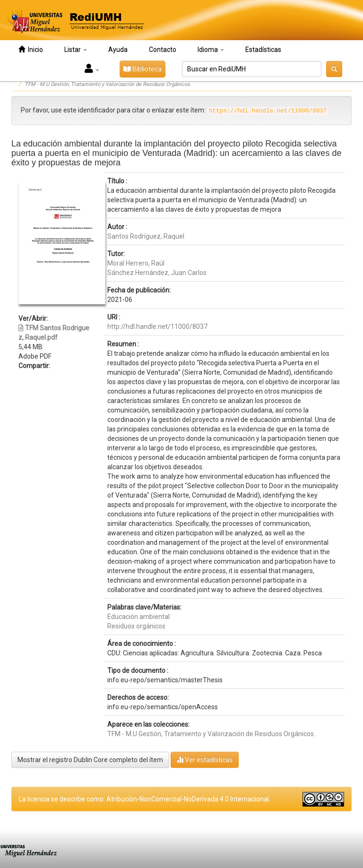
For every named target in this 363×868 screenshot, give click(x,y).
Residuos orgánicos (136, 626)
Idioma (211, 50)
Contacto (163, 50)
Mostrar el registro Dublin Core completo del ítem (90, 760)
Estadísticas (263, 50)
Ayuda (118, 50)
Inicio (31, 49)
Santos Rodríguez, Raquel (146, 236)
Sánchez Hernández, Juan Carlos (157, 273)
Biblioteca (143, 69)
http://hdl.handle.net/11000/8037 (157, 327)
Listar (76, 50)
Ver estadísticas (205, 760)
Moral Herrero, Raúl (136, 263)
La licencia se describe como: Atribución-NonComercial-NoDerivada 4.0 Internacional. (145, 799)
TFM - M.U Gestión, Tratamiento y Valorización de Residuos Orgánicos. (108, 84)
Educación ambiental (138, 617)
